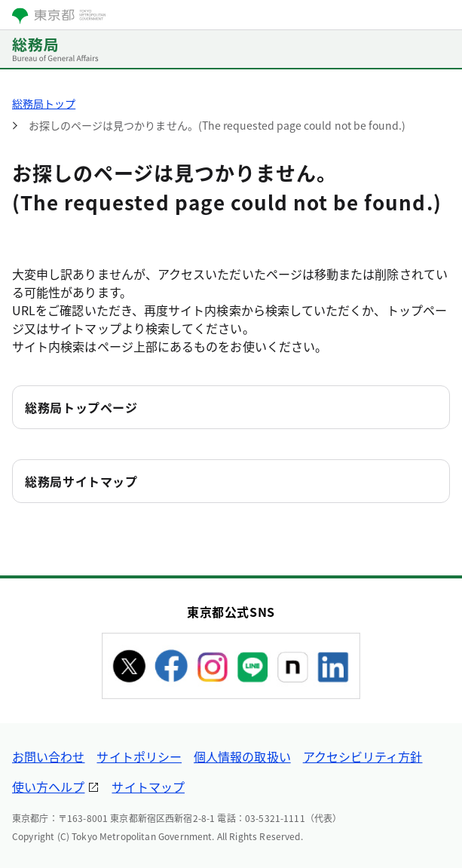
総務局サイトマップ (81, 481)
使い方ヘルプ (48, 787)
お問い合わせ (48, 756)
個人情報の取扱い (242, 756)
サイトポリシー (139, 756)
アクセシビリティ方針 (363, 756)
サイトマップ (148, 787)
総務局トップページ (81, 407)
